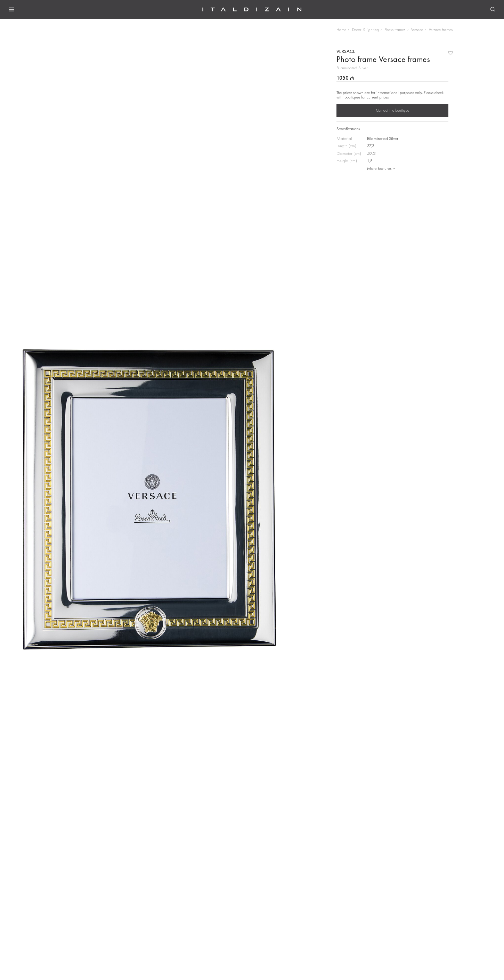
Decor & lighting (365, 30)
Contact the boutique (393, 110)
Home (341, 30)
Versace (417, 30)
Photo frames (395, 30)
